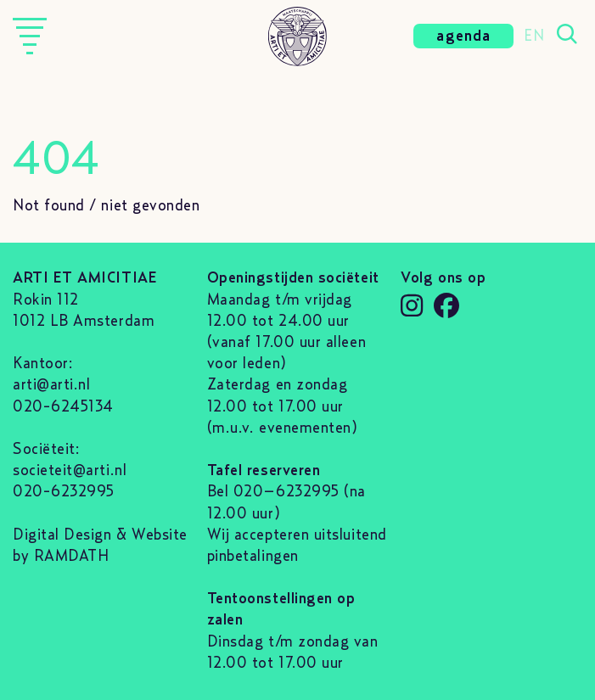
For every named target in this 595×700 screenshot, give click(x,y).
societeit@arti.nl (70, 471)
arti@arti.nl (51, 385)
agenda (463, 36)
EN (534, 36)
